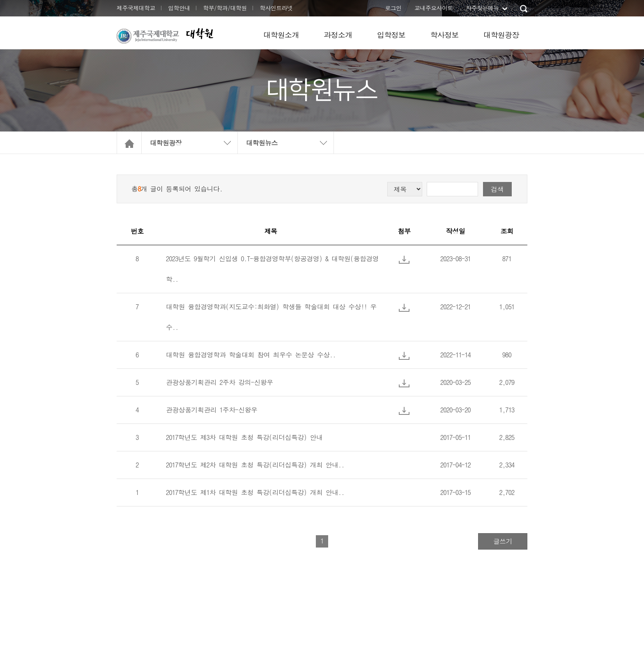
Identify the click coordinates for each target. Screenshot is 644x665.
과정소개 (338, 35)
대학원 (199, 33)
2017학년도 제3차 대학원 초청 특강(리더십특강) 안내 (244, 437)
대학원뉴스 (262, 143)
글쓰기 (503, 541)
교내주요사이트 (434, 8)
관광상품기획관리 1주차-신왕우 (212, 410)
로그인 (393, 8)
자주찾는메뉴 (482, 8)
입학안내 (179, 8)
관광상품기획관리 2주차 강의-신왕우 (220, 382)
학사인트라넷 (276, 8)
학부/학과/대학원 (225, 8)
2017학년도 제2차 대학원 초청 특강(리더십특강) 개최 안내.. (255, 465)
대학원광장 (501, 35)
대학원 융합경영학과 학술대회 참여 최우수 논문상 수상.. (251, 355)
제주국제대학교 (136, 8)
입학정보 (391, 35)
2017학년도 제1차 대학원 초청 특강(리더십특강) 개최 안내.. (255, 492)
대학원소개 (281, 35)
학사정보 (444, 35)
